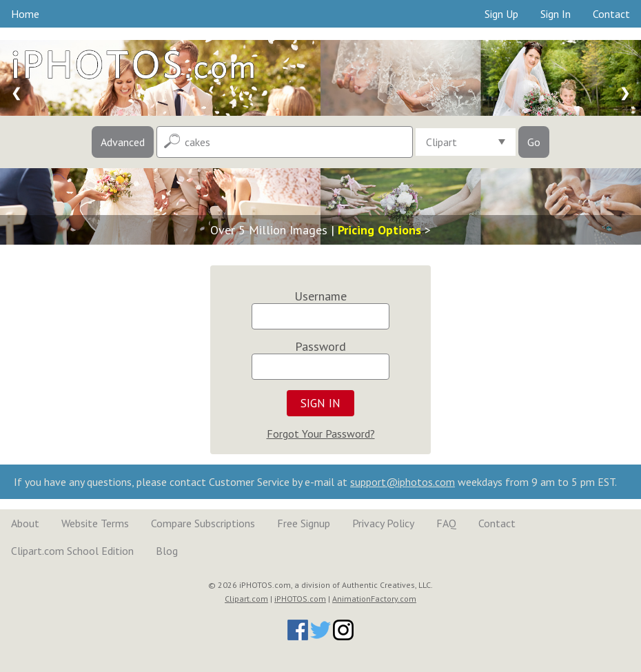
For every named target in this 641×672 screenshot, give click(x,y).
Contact (611, 14)
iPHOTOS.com (300, 599)
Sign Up (501, 14)
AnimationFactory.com (374, 599)
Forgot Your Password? (321, 434)
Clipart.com (246, 599)
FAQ (446, 523)
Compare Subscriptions (203, 523)
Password (320, 346)
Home (25, 14)
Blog (167, 551)
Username (320, 296)
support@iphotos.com (403, 482)
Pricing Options (379, 230)
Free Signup (304, 523)
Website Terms (95, 523)
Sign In (556, 14)
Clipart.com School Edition (72, 551)
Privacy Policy (383, 523)
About (25, 523)
